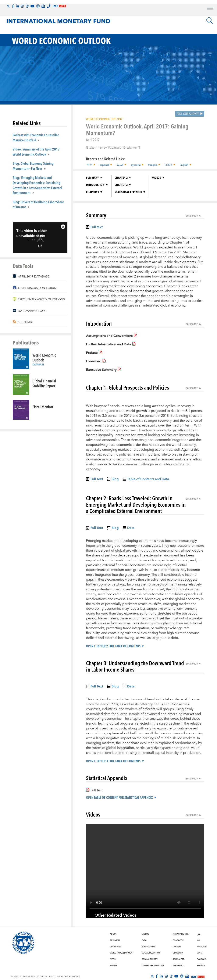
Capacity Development (122, 953)
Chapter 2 (121, 178)
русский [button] (135, 165)
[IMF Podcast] (38, 6)
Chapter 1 (93, 192)
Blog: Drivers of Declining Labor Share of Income (38, 204)
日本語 (200, 953)
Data (144, 940)
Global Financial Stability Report (44, 383)
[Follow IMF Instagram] (22, 6)
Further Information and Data (109, 344)
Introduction (95, 185)
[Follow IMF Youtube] (32, 6)
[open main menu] (210, 9)
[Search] (210, 21)
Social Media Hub (151, 953)
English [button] (184, 165)
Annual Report (150, 959)
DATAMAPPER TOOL (32, 311)
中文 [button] (90, 165)
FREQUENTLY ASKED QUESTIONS (41, 300)
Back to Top (192, 216)
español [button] (104, 165)
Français (202, 947)
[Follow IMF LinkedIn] (17, 6)
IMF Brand (178, 966)
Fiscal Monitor (43, 407)
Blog (115, 480)
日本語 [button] (168, 165)
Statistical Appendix (128, 192)
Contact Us (179, 940)
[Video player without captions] (145, 868)
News (113, 959)
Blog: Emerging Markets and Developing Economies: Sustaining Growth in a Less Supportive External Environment (37, 185)
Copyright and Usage (153, 966)
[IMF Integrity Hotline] (49, 6)
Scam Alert (178, 959)
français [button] (152, 165)
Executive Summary (101, 369)
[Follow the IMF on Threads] (27, 6)
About (113, 934)
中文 (199, 940)
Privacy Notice (181, 934)
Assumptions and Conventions (109, 336)
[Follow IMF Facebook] (13, 6)
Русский (201, 959)
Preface (92, 353)
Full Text (97, 480)
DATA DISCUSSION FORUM (37, 288)
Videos (157, 178)
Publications (149, 947)
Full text (97, 228)
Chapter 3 (121, 185)
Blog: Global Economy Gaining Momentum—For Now (33, 166)
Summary (92, 178)
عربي (199, 934)
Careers (177, 947)
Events (113, 966)
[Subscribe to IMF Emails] (43, 6)
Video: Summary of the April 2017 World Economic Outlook (36, 152)
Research (115, 940)
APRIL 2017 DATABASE (34, 277)
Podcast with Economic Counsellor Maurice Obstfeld (36, 137)
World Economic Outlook (44, 357)
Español (201, 966)
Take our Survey (188, 114)
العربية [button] (120, 165)
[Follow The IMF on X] (8, 6)
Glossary (178, 953)
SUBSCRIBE (26, 322)
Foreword (94, 361)
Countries (115, 947)
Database (38, 365)
